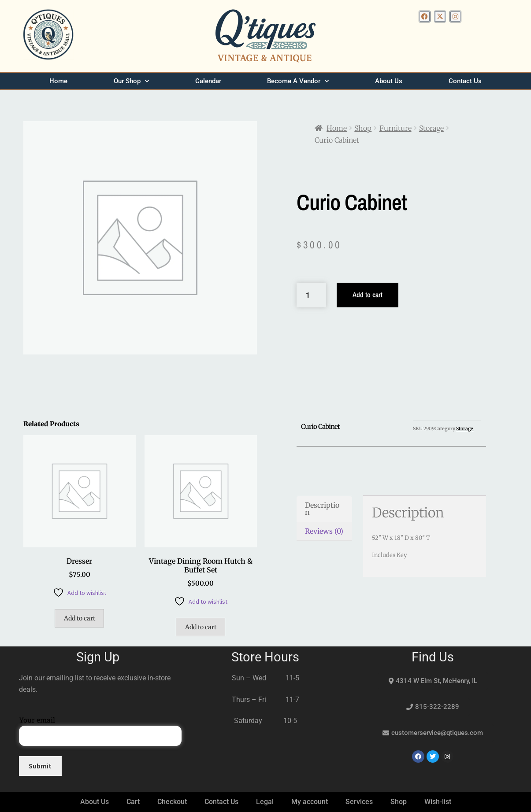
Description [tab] (322, 509)
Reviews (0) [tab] (324, 531)
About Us (389, 81)
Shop (363, 128)
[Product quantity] (312, 295)
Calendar (208, 81)
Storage (431, 128)
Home (58, 81)
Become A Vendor (298, 81)
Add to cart (368, 295)
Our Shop (131, 81)
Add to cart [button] (80, 618)
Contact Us (465, 81)
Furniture (395, 128)
